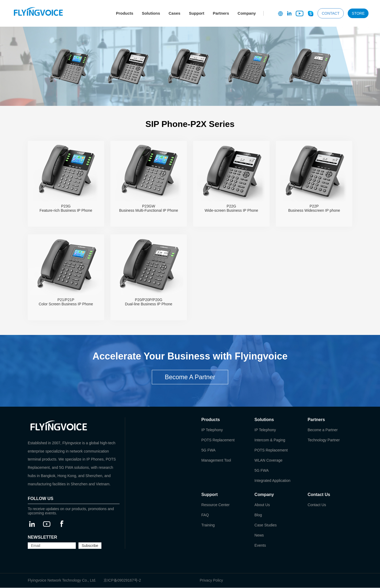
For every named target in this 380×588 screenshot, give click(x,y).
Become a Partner (323, 430)
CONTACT (331, 13)
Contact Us (317, 505)
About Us (262, 505)
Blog (258, 515)
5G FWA (209, 450)
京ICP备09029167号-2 (122, 581)
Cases (175, 13)
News (259, 535)
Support (197, 13)
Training (208, 525)
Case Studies (266, 525)
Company (247, 13)
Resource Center (216, 505)
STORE (358, 13)
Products (124, 13)
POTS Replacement (218, 440)
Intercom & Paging (270, 440)
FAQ (205, 515)
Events (260, 546)
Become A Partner (190, 377)
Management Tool (216, 461)
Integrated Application (273, 481)
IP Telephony (212, 430)
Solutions (151, 13)
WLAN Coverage (269, 461)
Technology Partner (324, 440)
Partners (221, 13)
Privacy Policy (211, 581)
